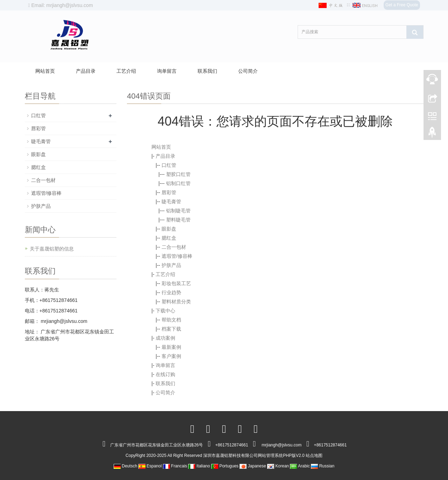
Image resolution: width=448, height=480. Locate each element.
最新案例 (171, 347)
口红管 (169, 165)
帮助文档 (171, 320)
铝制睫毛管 (178, 211)
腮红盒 (169, 238)
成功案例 (165, 338)
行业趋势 (171, 292)
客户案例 (171, 356)
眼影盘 (169, 229)
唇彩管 (169, 192)
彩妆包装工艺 (176, 283)
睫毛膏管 (171, 202)
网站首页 (45, 71)
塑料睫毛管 (178, 220)
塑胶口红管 (178, 174)
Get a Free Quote (402, 5)
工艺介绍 (126, 71)
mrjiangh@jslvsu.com (63, 321)
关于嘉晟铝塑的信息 (52, 249)
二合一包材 (174, 247)
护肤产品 (171, 265)
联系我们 (207, 71)
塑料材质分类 (176, 302)
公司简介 (248, 71)
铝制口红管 (178, 183)
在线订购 (165, 374)
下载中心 (165, 311)
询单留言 (167, 71)
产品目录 (86, 71)
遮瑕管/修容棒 (177, 256)
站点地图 (314, 456)
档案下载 (171, 329)
